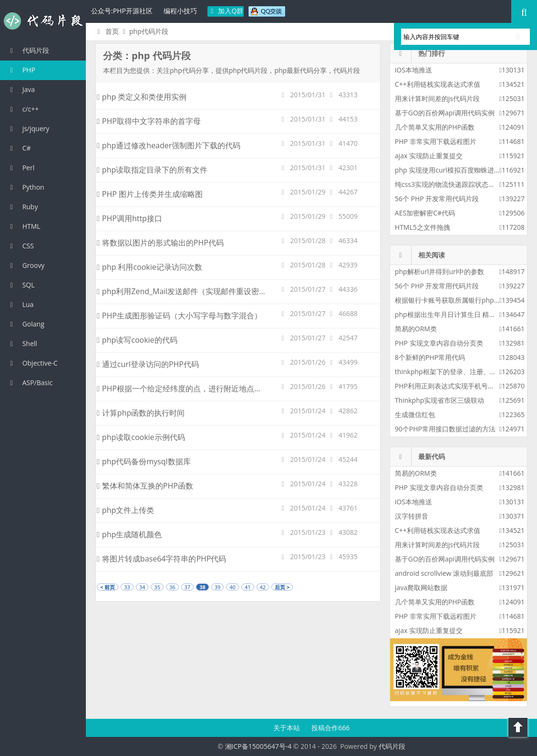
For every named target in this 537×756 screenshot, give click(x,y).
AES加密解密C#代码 (425, 213)
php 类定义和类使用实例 (142, 97)
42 (263, 587)
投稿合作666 (330, 728)
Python (26, 187)
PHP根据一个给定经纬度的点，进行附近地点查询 (183, 388)
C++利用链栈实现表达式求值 (438, 84)
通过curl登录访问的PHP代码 (148, 364)
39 (218, 587)
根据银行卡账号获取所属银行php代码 (451, 300)
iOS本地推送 (413, 70)
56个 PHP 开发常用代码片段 (437, 199)
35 (157, 587)
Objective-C (32, 363)
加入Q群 (226, 11)
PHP (21, 70)
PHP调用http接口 (129, 218)
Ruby (22, 207)
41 (248, 587)
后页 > (282, 587)
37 (188, 587)
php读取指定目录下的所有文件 (152, 170)
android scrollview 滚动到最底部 (444, 573)
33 (127, 587)
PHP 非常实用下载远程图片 (436, 141)
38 (202, 587)
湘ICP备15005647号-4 (258, 746)
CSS (21, 246)
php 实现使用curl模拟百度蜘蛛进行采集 (454, 170)
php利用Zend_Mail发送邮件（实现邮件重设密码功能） (193, 291)
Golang (26, 324)
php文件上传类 (125, 510)
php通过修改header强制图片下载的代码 (169, 145)
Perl (21, 168)
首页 (107, 31)
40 (232, 587)
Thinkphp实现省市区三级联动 (440, 400)
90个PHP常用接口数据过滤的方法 (445, 429)
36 (172, 587)
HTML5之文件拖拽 (423, 227)
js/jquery (28, 128)
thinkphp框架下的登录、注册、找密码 (452, 372)
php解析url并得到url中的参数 (439, 271)
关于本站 (288, 728)
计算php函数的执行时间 (141, 413)
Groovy (26, 265)
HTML (24, 226)
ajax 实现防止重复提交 (429, 156)
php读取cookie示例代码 (141, 437)
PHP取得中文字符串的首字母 (149, 121)
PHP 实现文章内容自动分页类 (439, 343)
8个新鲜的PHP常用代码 (430, 357)
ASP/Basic (30, 383)
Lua (20, 304)
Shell (22, 343)
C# (19, 148)
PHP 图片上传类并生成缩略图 (150, 194)
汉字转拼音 (412, 516)
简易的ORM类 (416, 329)
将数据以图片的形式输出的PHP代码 (160, 243)
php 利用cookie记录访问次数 (150, 267)
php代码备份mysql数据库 (144, 461)
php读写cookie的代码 (137, 340)
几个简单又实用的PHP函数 (435, 127)
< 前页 (108, 587)
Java (21, 89)
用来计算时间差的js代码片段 (437, 98)
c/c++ (23, 109)
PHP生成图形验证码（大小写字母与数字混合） (179, 316)
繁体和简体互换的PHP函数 (145, 486)
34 (142, 587)
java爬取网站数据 (421, 587)
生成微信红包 (415, 414)
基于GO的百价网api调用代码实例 (445, 113)
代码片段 (43, 21)
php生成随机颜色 (129, 534)
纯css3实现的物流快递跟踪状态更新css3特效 (462, 184)
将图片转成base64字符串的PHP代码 (161, 559)
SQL (21, 285)
